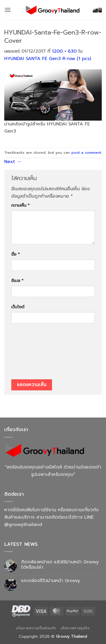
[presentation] (34, 353)
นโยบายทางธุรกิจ (75, 628)
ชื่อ (16, 254)
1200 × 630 (64, 51)
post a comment (86, 152)
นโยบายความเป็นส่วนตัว (36, 628)
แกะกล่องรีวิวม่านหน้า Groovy (51, 581)
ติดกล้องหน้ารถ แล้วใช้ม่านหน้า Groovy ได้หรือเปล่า (60, 565)
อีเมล (17, 281)
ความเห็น (20, 205)
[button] (8, 10)
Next (13, 162)
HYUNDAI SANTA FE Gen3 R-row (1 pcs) (48, 59)
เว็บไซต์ (18, 307)
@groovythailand (23, 525)
